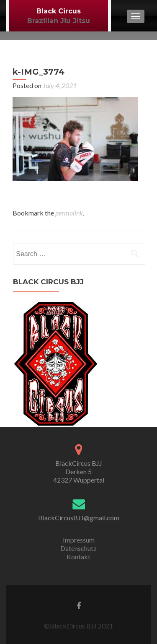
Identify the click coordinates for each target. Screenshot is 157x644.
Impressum (79, 540)
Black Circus (59, 11)
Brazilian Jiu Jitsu (59, 21)
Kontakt (78, 557)
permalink (69, 213)
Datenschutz (78, 548)
